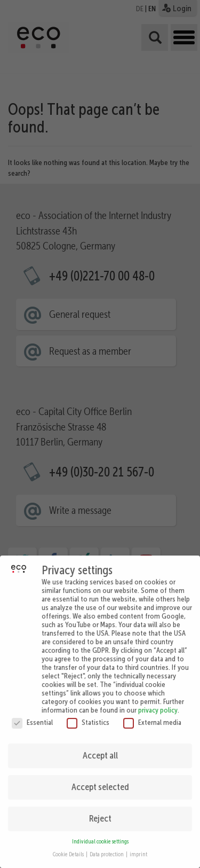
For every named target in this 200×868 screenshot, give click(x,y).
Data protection (107, 848)
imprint (138, 848)
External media (152, 716)
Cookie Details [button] (69, 848)
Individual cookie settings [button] (100, 835)
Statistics (88, 716)
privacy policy (158, 703)
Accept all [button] (100, 749)
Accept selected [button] (100, 780)
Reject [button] (100, 812)
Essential (32, 716)
